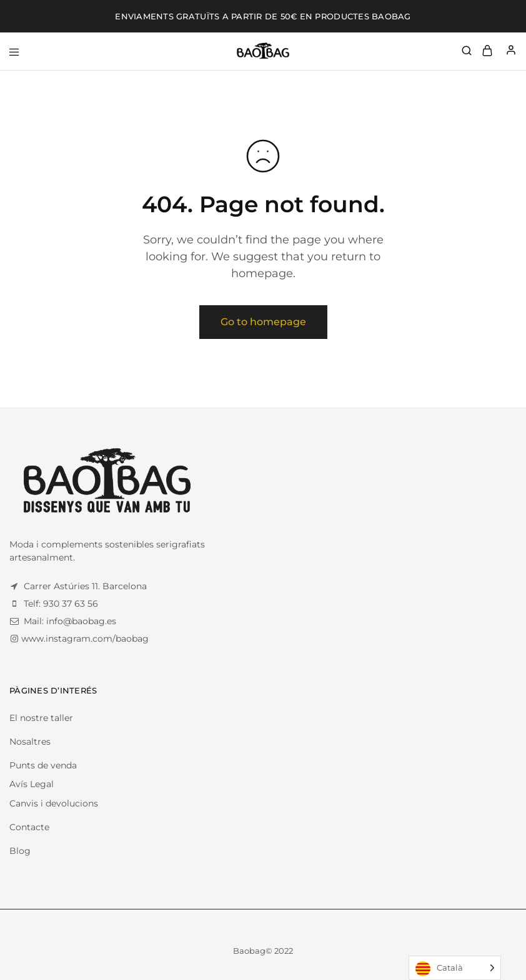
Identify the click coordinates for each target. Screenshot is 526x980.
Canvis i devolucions (54, 803)
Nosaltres (30, 742)
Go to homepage (263, 322)
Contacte (29, 827)
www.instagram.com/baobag (85, 639)
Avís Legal (32, 784)
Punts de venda (43, 765)
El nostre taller (41, 718)
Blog (20, 851)
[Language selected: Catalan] (455, 968)
